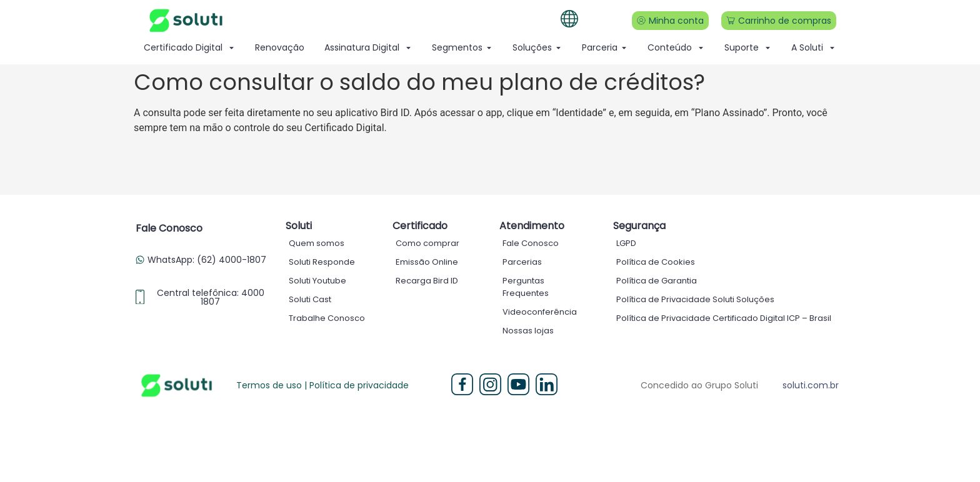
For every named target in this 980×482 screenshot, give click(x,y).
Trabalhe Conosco (327, 318)
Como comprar (427, 243)
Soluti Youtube (317, 281)
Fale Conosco (531, 243)
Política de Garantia (657, 281)
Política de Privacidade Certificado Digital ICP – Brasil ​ (725, 318)
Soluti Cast (310, 299)
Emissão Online (427, 262)
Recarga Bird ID (427, 281)
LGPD (626, 243)
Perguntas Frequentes (526, 287)
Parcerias (522, 262)
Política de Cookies (656, 262)
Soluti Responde (322, 262)
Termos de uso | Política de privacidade (322, 385)
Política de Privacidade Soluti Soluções (695, 299)
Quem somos (317, 243)
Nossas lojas (528, 331)
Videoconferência (540, 312)
